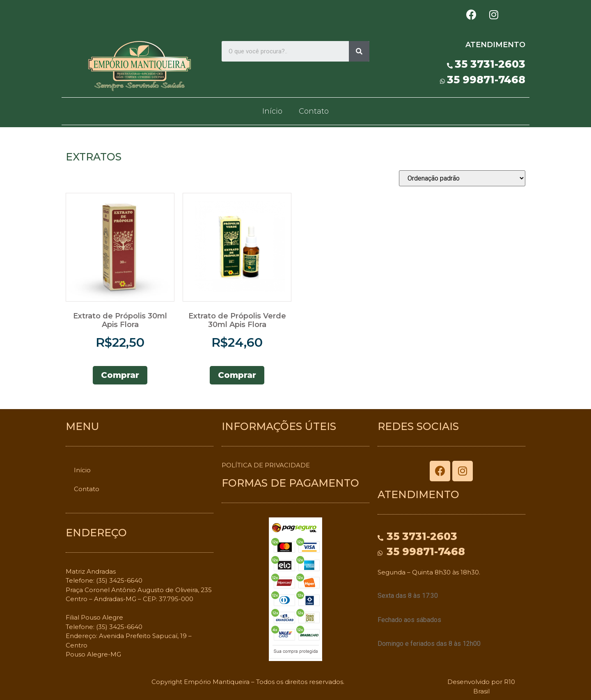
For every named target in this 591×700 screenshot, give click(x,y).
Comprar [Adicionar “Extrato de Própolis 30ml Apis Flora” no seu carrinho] (120, 375)
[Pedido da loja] (462, 178)
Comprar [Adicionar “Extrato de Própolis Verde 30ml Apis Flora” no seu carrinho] (237, 375)
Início (272, 111)
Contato (314, 111)
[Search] (359, 51)
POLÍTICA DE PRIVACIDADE (266, 465)
